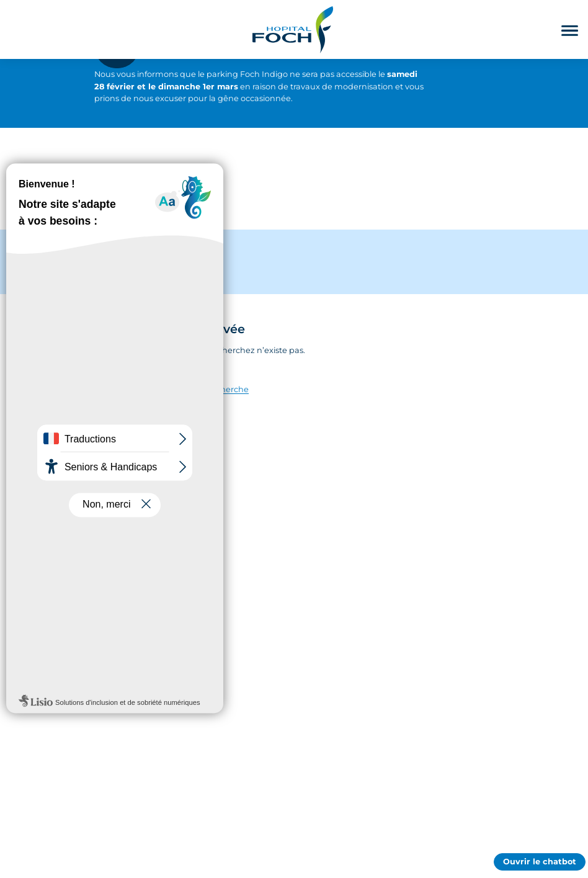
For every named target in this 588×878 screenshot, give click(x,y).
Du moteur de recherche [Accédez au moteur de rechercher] (199, 389)
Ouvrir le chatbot (540, 862)
